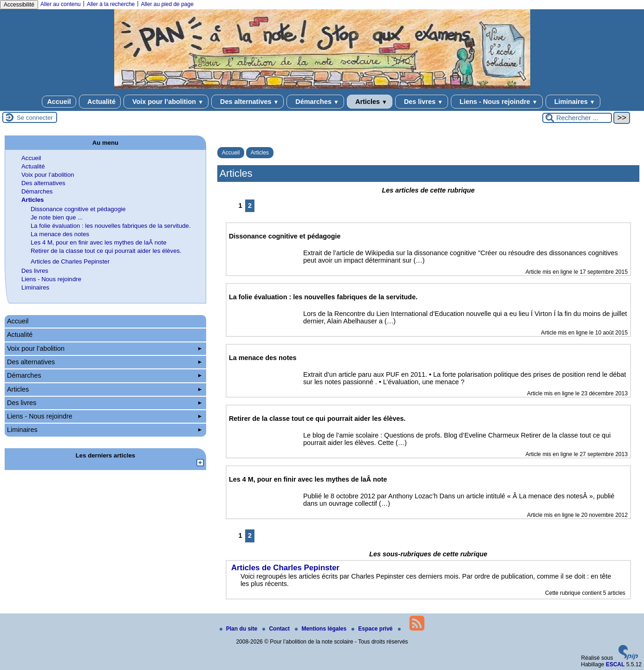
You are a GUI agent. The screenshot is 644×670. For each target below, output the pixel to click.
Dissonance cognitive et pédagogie (78, 209)
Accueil (59, 102)
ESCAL (615, 664)
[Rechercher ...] (577, 118)
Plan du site (239, 629)
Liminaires (573, 102)
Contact (277, 629)
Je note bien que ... (57, 217)
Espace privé (373, 629)
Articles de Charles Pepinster (70, 261)
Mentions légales (321, 629)
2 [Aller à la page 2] (250, 206)
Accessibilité (19, 5)
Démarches (315, 102)
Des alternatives (247, 102)
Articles (370, 102)
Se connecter (35, 118)
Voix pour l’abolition (166, 102)
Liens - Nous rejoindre (497, 102)
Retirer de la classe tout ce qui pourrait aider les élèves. (106, 251)
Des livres (422, 102)
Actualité (100, 102)
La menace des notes (60, 234)
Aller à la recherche (111, 4)
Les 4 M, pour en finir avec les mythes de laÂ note (98, 242)
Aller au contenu (61, 4)
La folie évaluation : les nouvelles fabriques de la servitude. (111, 226)
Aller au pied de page (167, 4)
